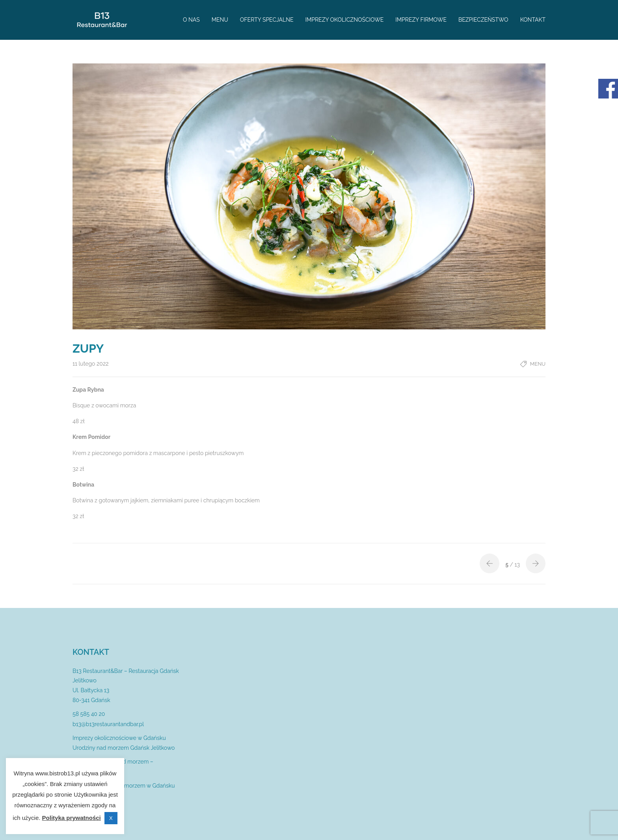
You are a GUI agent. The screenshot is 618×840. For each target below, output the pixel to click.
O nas (191, 20)
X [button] (111, 818)
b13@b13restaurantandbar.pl (108, 724)
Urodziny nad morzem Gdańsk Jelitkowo (124, 748)
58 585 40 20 (89, 714)
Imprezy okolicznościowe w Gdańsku (119, 738)
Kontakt (533, 20)
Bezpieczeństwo (483, 20)
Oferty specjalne (267, 20)
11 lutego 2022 (90, 364)
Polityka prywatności (72, 818)
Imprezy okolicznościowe (345, 20)
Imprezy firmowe (421, 20)
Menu (220, 20)
